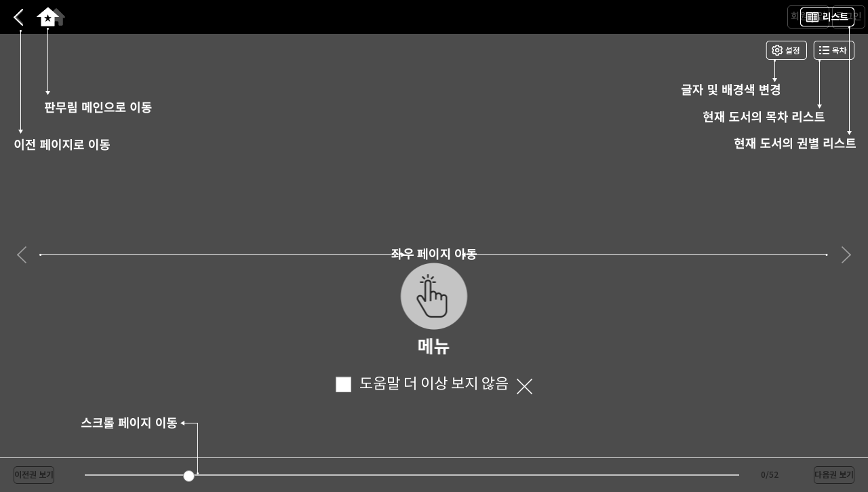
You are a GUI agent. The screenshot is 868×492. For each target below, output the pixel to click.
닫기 (525, 387)
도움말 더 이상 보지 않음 (422, 384)
